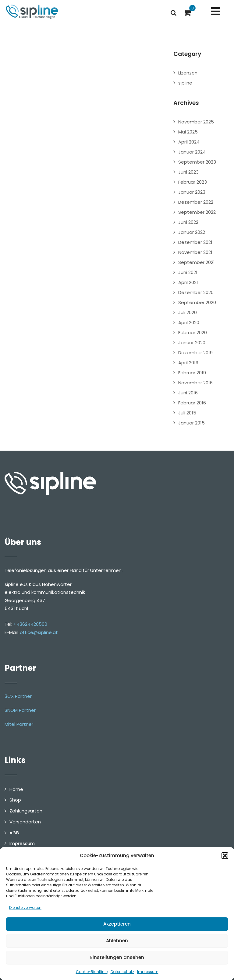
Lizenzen (188, 73)
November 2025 (196, 122)
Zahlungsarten (26, 811)
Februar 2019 (192, 373)
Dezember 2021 (195, 242)
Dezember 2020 (196, 292)
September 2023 (197, 162)
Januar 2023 (192, 192)
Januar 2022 (192, 232)
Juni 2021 (188, 272)
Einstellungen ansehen (117, 957)
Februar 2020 (193, 332)
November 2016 (195, 383)
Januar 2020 (192, 343)
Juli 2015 (187, 413)
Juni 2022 (188, 222)
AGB (14, 833)
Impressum (148, 972)
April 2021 (188, 282)
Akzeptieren (117, 924)
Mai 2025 (188, 132)
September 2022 (197, 212)
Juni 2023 (188, 172)
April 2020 (189, 322)
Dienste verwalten (25, 907)
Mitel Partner (19, 724)
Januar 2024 (192, 152)
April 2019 (188, 363)
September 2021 (197, 262)
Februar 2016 (192, 403)
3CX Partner (18, 696)
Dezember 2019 (195, 353)
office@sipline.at (39, 632)
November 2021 (195, 252)
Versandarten (25, 822)
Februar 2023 (193, 182)
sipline (185, 83)
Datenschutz (122, 972)
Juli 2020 (188, 312)
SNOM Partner (20, 710)
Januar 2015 (191, 423)
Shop (15, 800)
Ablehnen (117, 941)
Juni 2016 (188, 393)
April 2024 (189, 142)
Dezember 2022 (196, 202)
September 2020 (197, 302)
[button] (225, 856)
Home (16, 789)
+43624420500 (30, 624)
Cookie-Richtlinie (92, 972)
